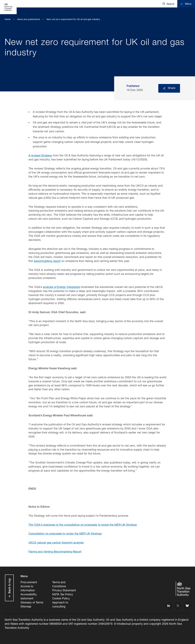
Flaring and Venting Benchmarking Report (55, 552)
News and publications (29, 20)
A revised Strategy (40, 156)
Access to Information (28, 589)
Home (8, 20)
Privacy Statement (64, 591)
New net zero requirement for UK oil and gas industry (73, 20)
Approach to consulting (60, 605)
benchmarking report (47, 261)
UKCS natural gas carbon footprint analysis (56, 543)
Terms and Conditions (59, 585)
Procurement (29, 583)
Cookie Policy (61, 599)
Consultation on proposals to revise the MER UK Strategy (65, 534)
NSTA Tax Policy (63, 595)
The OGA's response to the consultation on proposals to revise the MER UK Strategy (83, 525)
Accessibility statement (29, 597)
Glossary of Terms (32, 603)
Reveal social (164, 88)
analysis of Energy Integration (62, 287)
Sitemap (26, 607)
